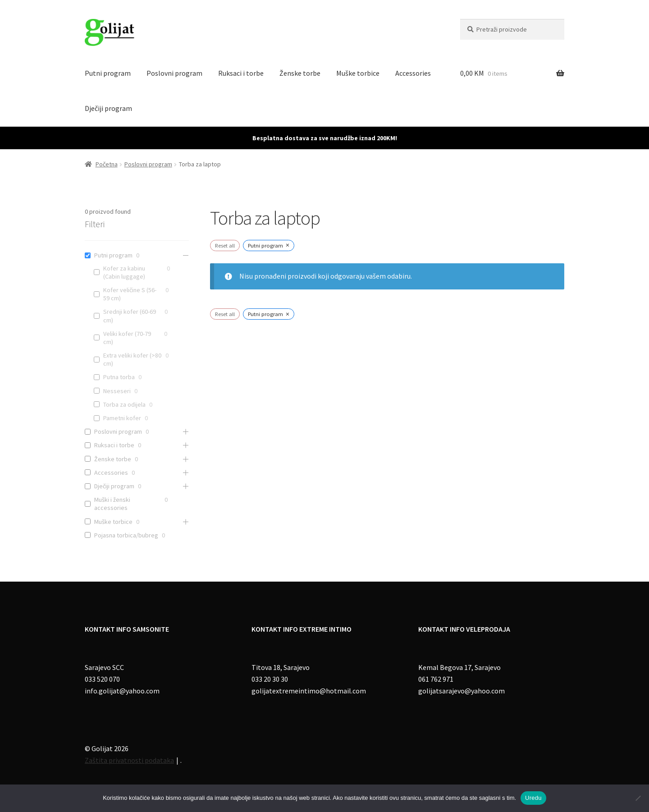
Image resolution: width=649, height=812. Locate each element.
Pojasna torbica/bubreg (126, 535)
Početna (107, 164)
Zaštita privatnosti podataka (129, 760)
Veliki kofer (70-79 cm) (127, 338)
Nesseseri (117, 391)
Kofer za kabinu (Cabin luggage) (124, 272)
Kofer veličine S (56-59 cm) (130, 294)
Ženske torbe (300, 73)
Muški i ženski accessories (112, 504)
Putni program (108, 73)
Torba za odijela (124, 404)
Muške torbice (358, 73)
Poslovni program (174, 73)
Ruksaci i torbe (241, 73)
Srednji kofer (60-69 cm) (130, 316)
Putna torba (119, 377)
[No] (638, 798)
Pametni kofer (122, 418)
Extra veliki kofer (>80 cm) (132, 359)
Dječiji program (108, 108)
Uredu (533, 798)
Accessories (413, 73)
